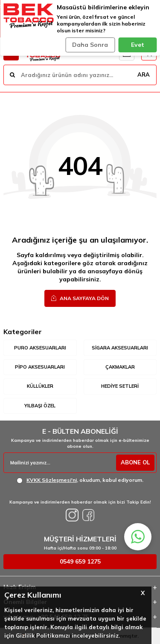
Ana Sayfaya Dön (80, 298)
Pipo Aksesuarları (40, 367)
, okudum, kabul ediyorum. (80, 480)
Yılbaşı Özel (40, 406)
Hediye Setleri (120, 386)
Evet (138, 45)
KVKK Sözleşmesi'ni (52, 480)
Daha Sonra (90, 45)
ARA (144, 74)
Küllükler (40, 386)
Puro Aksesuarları (40, 348)
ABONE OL (135, 462)
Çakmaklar (120, 367)
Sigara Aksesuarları (120, 348)
